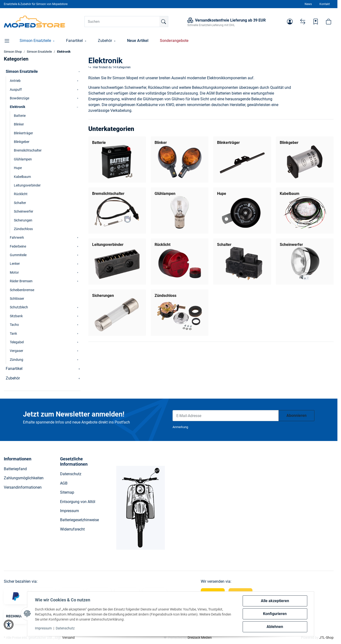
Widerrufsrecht (72, 529)
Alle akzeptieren (275, 601)
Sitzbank (16, 316)
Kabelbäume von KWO (155, 105)
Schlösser (17, 299)
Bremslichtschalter (108, 194)
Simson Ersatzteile (22, 71)
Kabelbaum (290, 194)
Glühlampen (165, 194)
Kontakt (325, 4)
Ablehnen (275, 627)
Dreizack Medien (200, 638)
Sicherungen (103, 296)
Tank (13, 333)
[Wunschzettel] (316, 22)
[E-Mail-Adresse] (226, 416)
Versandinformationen (23, 487)
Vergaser (17, 351)
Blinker (161, 143)
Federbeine (18, 246)
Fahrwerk (17, 237)
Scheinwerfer (291, 245)
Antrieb (15, 81)
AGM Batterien (218, 93)
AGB (64, 483)
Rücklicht (162, 245)
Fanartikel (14, 369)
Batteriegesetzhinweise (79, 520)
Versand (68, 638)
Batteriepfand (15, 469)
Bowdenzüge (20, 98)
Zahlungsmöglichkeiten (24, 478)
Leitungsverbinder (108, 245)
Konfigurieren (275, 614)
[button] (290, 22)
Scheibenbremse (22, 290)
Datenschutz (65, 628)
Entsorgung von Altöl (78, 502)
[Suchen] (126, 22)
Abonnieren (296, 415)
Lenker (15, 264)
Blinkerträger (228, 143)
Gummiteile (18, 255)
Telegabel (17, 342)
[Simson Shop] (35, 22)
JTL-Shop (326, 638)
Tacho (14, 325)
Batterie (99, 143)
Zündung (17, 360)
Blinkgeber (289, 143)
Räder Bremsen (21, 281)
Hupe (222, 194)
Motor (14, 272)
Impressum (43, 628)
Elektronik (17, 107)
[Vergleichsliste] (303, 22)
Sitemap (67, 492)
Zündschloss (165, 296)
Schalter (224, 245)
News (308, 4)
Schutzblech (19, 307)
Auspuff (16, 90)
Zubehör (13, 378)
